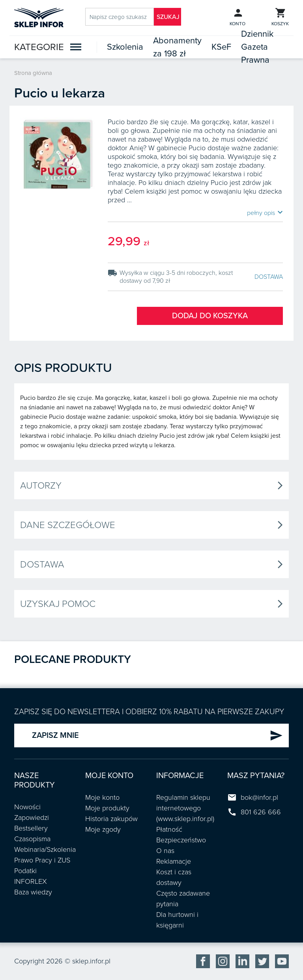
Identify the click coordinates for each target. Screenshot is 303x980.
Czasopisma (32, 839)
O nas (165, 851)
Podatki (25, 871)
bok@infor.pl (259, 797)
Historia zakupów (111, 819)
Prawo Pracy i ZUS (42, 860)
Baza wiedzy (33, 892)
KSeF (221, 47)
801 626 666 (261, 812)
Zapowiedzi (32, 818)
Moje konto (102, 797)
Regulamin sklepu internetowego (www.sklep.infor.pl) (185, 808)
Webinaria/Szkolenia (45, 849)
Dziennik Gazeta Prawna (257, 47)
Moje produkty (107, 808)
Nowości (27, 807)
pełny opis (265, 213)
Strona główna (33, 73)
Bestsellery (31, 828)
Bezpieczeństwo (181, 840)
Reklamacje (174, 861)
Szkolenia (125, 47)
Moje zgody (103, 829)
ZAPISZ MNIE (157, 735)
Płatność (169, 829)
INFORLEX (31, 881)
